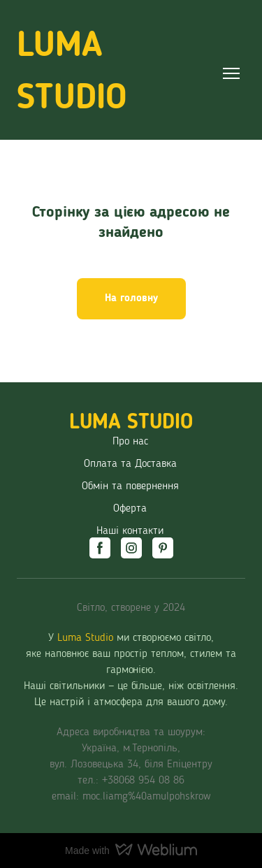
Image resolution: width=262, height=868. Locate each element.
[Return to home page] (117, 73)
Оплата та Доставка (130, 464)
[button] (131, 299)
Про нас (130, 442)
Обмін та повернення (130, 486)
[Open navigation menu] (231, 73)
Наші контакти (130, 531)
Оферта (130, 509)
